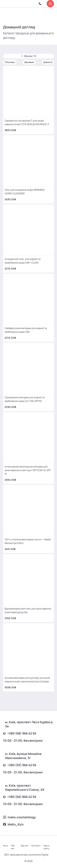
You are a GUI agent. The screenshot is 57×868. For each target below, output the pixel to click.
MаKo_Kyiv (13, 824)
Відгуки (25, 846)
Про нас (13, 847)
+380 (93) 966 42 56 (20, 765)
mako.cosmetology (19, 817)
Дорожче (48, 62)
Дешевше (29, 62)
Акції (5, 846)
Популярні (10, 62)
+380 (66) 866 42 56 (20, 797)
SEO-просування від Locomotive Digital (26, 855)
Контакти (36, 846)
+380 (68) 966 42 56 (20, 733)
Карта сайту (46, 847)
